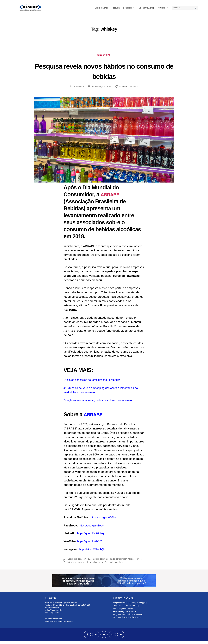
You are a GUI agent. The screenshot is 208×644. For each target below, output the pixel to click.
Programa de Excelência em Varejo (128, 618)
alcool (70, 562)
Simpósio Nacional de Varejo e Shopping (130, 606)
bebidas (78, 562)
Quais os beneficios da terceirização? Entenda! (94, 383)
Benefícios (128, 9)
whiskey (121, 565)
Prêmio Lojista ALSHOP (123, 612)
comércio (95, 562)
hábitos (133, 562)
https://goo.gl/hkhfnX (91, 545)
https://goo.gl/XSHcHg (92, 536)
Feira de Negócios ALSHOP (125, 615)
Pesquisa (116, 9)
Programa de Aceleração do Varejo (127, 621)
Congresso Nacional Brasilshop (126, 609)
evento (80, 90)
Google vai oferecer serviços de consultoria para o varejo (101, 403)
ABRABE (112, 197)
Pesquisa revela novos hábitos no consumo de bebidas (104, 74)
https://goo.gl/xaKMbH (104, 521)
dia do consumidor (120, 562)
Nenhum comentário (129, 90)
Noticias (161, 9)
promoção (104, 565)
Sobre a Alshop (102, 9)
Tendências (104, 58)
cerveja (86, 562)
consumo (105, 562)
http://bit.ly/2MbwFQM (94, 553)
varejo (113, 565)
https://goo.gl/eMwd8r (93, 528)
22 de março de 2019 (101, 90)
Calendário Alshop (146, 9)
